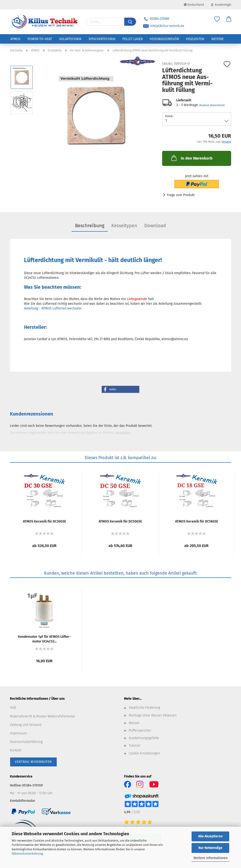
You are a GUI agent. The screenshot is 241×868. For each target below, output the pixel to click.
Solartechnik (70, 39)
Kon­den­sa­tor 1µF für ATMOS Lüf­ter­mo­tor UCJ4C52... (44, 639)
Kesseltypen (124, 226)
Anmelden (123, 433)
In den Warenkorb (191, 158)
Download (155, 226)
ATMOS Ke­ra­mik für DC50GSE (120, 521)
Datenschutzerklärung (27, 854)
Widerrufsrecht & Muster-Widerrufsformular (42, 716)
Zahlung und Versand (26, 725)
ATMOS (15, 39)
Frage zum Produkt (181, 195)
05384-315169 (156, 19)
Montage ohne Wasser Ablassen (153, 715)
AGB (13, 708)
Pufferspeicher (140, 730)
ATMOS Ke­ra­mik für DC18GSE (197, 521)
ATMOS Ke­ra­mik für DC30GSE (44, 521)
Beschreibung (90, 226)
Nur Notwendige (210, 848)
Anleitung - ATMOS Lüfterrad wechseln (53, 308)
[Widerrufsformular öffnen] (33, 762)
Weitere (217, 39)
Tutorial (134, 746)
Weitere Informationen (211, 858)
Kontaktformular (23, 801)
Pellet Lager (133, 39)
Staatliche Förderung (144, 708)
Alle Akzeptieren (210, 836)
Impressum (18, 733)
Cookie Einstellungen (144, 753)
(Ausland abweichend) (212, 105)
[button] (120, 389)
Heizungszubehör (164, 39)
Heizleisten (195, 39)
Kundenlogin (221, 5)
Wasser (134, 723)
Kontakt (16, 750)
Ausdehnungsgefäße (144, 738)
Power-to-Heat (40, 39)
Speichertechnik (102, 39)
